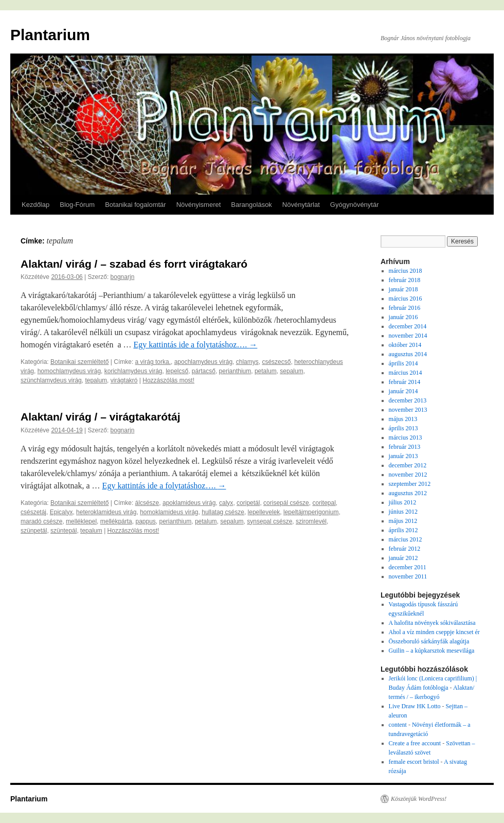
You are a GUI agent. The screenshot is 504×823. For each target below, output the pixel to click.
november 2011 (408, 576)
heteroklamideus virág (106, 512)
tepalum (96, 380)
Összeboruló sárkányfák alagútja (429, 641)
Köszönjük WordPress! (419, 799)
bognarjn (123, 277)
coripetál (248, 503)
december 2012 (408, 465)
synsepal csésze (269, 521)
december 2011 (408, 567)
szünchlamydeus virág (51, 380)
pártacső (204, 371)
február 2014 (405, 382)
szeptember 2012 (410, 484)
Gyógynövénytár (355, 205)
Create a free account (415, 743)
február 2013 (405, 447)
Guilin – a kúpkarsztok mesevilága (432, 651)
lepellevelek (264, 512)
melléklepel (81, 521)
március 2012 (406, 539)
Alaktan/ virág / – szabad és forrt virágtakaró (134, 264)
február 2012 (405, 549)
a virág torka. (153, 362)
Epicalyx (61, 512)
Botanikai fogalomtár (136, 205)
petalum (266, 371)
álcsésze (147, 503)
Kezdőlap (35, 205)
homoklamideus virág (169, 512)
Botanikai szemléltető (79, 362)
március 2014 (406, 373)
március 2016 (406, 299)
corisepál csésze (286, 503)
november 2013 (408, 410)
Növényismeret (199, 205)
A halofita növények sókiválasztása (432, 623)
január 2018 (403, 289)
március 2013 (406, 437)
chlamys (247, 362)
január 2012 (403, 558)
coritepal (324, 503)
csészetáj (33, 512)
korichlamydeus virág (133, 371)
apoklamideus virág (189, 503)
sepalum (291, 371)
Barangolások (251, 205)
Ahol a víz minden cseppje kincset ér (434, 632)
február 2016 (405, 308)
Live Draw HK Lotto (415, 706)
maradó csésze (41, 521)
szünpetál (34, 531)
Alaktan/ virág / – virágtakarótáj (100, 417)
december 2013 (408, 400)
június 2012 (403, 512)
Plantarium (50, 35)
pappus (145, 521)
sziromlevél (311, 521)
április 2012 (403, 530)
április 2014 (403, 363)
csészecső (276, 362)
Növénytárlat (301, 205)
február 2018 (405, 280)
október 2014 (405, 345)
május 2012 (403, 521)
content (398, 725)
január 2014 (403, 391)
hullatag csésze (223, 512)
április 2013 (403, 428)
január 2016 (403, 317)
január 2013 (403, 456)
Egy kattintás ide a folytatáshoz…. (195, 345)
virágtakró (124, 380)
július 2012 (403, 502)
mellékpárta (116, 521)
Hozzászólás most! (168, 380)
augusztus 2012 (408, 493)
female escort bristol (414, 762)
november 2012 (408, 475)
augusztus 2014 (408, 354)
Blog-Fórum (77, 205)
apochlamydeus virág (203, 362)
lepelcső (177, 371)
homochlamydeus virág (69, 371)
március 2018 (406, 271)
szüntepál (64, 531)
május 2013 (403, 419)
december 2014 (408, 326)
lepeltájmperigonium (311, 512)
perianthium (235, 371)
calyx (226, 503)
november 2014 (408, 336)
